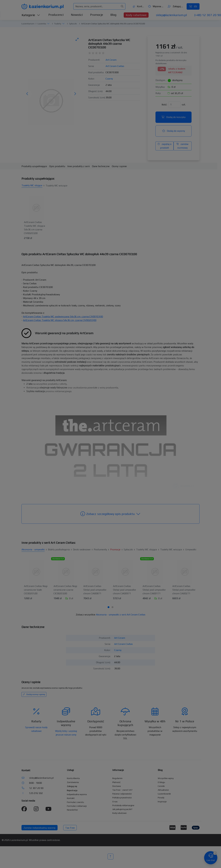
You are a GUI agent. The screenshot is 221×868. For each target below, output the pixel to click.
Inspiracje (162, 802)
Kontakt (139, 6)
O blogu (161, 782)
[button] (48, 24)
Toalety (58, 24)
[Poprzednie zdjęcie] (27, 94)
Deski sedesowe (82, 549)
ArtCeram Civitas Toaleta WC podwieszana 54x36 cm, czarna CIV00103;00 (63, 317)
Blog (113, 15)
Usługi (70, 770)
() (193, 6)
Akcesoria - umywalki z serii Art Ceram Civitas (121, 615)
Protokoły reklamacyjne (123, 805)
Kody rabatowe (136, 15)
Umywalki (191, 549)
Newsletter (72, 810)
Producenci (56, 15)
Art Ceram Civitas (115, 66)
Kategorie (31, 15)
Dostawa (117, 786)
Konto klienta (73, 778)
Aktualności (163, 790)
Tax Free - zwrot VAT (122, 790)
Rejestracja (72, 790)
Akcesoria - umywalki (33, 549)
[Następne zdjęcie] (75, 94)
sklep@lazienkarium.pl (171, 15)
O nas (115, 802)
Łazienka (42, 24)
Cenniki (161, 786)
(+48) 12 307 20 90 (208, 15)
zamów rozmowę (182, 146)
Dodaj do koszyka (174, 117)
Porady (161, 798)
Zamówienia (73, 782)
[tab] (109, 607)
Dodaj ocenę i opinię (34, 694)
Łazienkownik (164, 794)
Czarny (109, 79)
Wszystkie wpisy (166, 778)
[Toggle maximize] (77, 39)
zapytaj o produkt (165, 146)
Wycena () (156, 6)
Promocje (97, 15)
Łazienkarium (28, 24)
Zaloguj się (176, 6)
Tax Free (70, 828)
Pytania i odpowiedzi (122, 794)
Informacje (118, 770)
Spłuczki (73, 24)
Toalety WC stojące (32, 185)
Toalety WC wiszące (56, 186)
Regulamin (117, 778)
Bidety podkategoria (59, 549)
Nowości (77, 15)
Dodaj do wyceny (174, 131)
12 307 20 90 (36, 788)
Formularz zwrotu (75, 802)
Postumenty (100, 549)
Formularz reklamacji (77, 806)
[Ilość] (174, 105)
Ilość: (164, 105)
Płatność (116, 782)
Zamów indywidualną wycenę (40, 828)
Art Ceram (111, 60)
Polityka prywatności (122, 798)
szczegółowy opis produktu (110, 514)
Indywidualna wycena (77, 794)
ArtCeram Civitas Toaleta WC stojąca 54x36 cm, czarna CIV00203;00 (60, 320)
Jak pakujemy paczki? (122, 809)
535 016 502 (36, 793)
